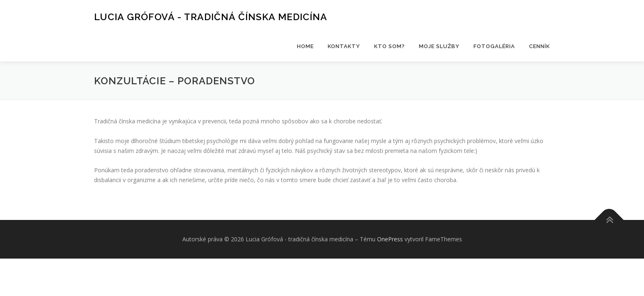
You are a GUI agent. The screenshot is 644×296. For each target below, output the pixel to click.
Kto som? (390, 46)
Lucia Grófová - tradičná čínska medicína (211, 17)
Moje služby (439, 46)
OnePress (390, 239)
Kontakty (344, 46)
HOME (305, 46)
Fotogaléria (494, 46)
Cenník (539, 46)
